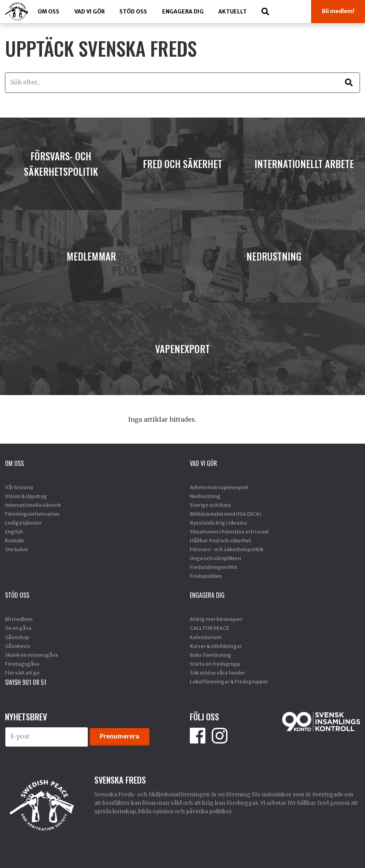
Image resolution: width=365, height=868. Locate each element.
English (14, 532)
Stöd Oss (133, 12)
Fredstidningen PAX (213, 567)
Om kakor (17, 549)
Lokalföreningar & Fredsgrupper (229, 681)
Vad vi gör (90, 12)
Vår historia (19, 487)
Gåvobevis (18, 646)
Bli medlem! (338, 11)
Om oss (49, 12)
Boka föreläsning (211, 655)
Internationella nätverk (33, 505)
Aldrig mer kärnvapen (216, 619)
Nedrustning (205, 496)
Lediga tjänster (23, 523)
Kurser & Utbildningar (216, 646)
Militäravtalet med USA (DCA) (225, 514)
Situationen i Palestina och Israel (229, 532)
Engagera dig (183, 12)
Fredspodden (206, 576)
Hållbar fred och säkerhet (220, 540)
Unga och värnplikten (215, 558)
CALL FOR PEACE (209, 628)
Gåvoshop (17, 637)
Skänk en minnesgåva (32, 655)
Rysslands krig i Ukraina (218, 523)
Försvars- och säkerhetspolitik (227, 549)
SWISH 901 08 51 (26, 682)
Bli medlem (19, 619)
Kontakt (14, 540)
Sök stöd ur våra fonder (217, 673)
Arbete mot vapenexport (219, 487)
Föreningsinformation (32, 514)
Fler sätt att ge (22, 673)
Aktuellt (233, 12)
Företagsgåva (22, 664)
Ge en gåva (18, 628)
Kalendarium (206, 637)
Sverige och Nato (210, 505)
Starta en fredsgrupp (215, 664)
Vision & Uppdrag (26, 496)
